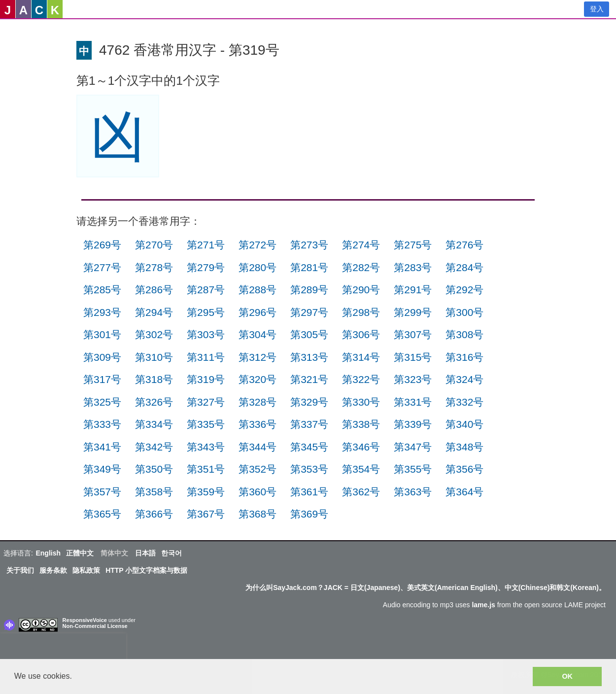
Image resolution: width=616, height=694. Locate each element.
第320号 (257, 379)
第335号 (206, 424)
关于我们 (20, 570)
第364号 (464, 492)
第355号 (413, 469)
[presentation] (63, 648)
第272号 (257, 245)
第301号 (102, 334)
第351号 (206, 469)
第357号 (102, 492)
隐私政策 (86, 570)
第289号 (309, 290)
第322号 (361, 379)
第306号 (361, 334)
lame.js (483, 605)
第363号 (413, 492)
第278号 (154, 267)
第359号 (206, 492)
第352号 (257, 469)
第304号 (257, 334)
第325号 (102, 402)
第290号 (361, 290)
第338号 (361, 424)
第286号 (154, 290)
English (48, 553)
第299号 (413, 312)
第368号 (257, 514)
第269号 (102, 245)
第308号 (464, 334)
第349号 (102, 469)
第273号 (309, 245)
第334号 (154, 424)
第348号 (464, 447)
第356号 (464, 469)
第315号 (413, 357)
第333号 (102, 424)
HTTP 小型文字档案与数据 (146, 570)
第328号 (257, 402)
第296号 (257, 312)
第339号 (413, 424)
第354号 (361, 469)
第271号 (206, 245)
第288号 (257, 290)
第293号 (102, 312)
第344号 (257, 447)
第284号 (464, 267)
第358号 (154, 492)
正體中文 (80, 553)
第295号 (206, 312)
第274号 (361, 245)
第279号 (206, 267)
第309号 (102, 357)
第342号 (154, 447)
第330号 (361, 402)
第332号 (464, 402)
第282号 (361, 267)
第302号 (154, 334)
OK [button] (567, 676)
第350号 (154, 469)
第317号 (102, 379)
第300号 (464, 312)
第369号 (309, 514)
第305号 (309, 334)
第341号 (102, 447)
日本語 (145, 553)
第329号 (309, 402)
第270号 (154, 245)
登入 (597, 9)
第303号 (206, 334)
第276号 (464, 245)
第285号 (102, 290)
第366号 (154, 514)
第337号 (309, 424)
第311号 (206, 357)
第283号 (413, 267)
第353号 (309, 469)
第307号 (413, 334)
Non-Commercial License (95, 626)
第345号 (309, 447)
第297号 (309, 312)
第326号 (154, 402)
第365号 (102, 514)
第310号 (154, 357)
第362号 (361, 492)
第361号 (309, 492)
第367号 (206, 514)
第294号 (154, 312)
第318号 (154, 379)
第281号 (309, 267)
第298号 (361, 312)
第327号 (206, 402)
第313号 (309, 357)
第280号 (257, 267)
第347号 (413, 447)
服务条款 (53, 570)
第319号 (206, 379)
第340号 (464, 424)
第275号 (413, 245)
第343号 (206, 447)
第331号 (413, 402)
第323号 (413, 379)
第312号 (257, 357)
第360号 (257, 492)
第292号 (464, 290)
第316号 (464, 357)
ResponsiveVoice (85, 620)
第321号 (309, 379)
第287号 (206, 290)
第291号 (413, 290)
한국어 (171, 553)
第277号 (102, 267)
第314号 (361, 357)
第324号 (464, 379)
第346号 (361, 447)
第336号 (257, 424)
